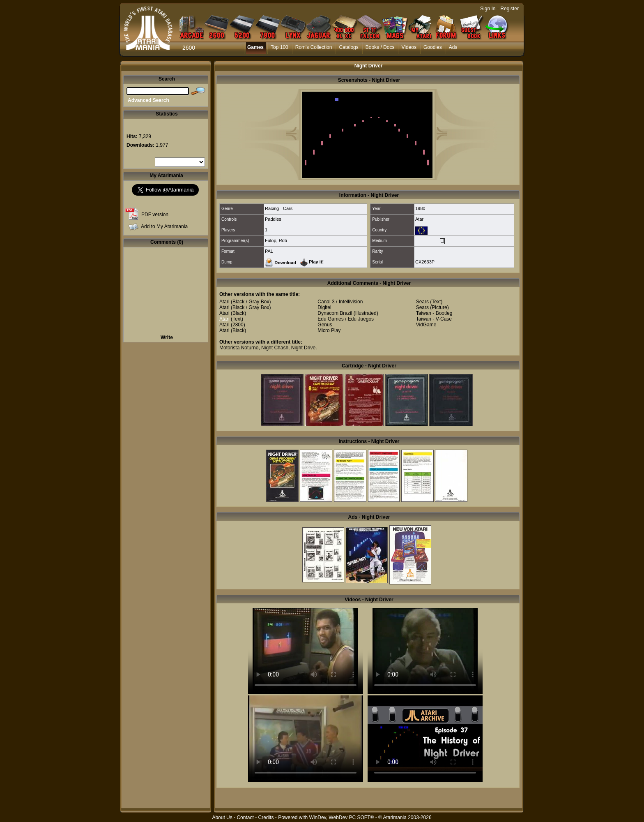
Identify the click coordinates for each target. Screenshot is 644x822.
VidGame (426, 325)
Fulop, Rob (276, 240)
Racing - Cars (279, 208)
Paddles (273, 219)
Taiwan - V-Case (434, 319)
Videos (409, 47)
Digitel (324, 307)
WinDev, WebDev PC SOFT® (342, 817)
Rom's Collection (314, 47)
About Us (222, 817)
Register (509, 9)
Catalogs (348, 47)
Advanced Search (148, 100)
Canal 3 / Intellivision (340, 302)
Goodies (433, 47)
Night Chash (275, 348)
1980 (420, 208)
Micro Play (329, 330)
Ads (453, 47)
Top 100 (279, 47)
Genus (325, 325)
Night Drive (303, 348)
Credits (266, 817)
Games (255, 47)
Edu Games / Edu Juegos (346, 319)
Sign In (488, 9)
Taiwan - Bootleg (434, 313)
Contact (245, 817)
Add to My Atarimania (164, 226)
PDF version (155, 215)
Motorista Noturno (239, 348)
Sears (422, 302)
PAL (269, 251)
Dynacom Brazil (335, 313)
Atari (420, 219)
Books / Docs (380, 47)
